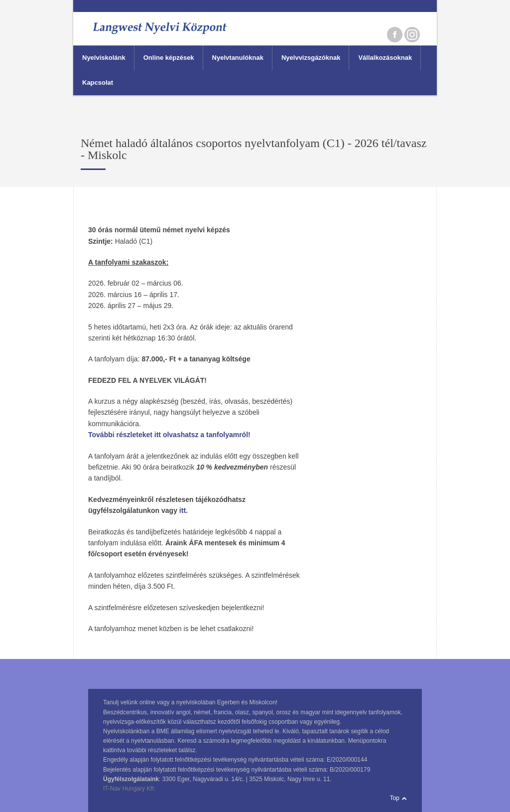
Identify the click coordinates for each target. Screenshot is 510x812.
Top (395, 798)
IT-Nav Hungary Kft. (129, 789)
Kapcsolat (98, 82)
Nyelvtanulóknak (238, 58)
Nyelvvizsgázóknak (311, 58)
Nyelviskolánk (104, 58)
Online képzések (169, 58)
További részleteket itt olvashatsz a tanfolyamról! (169, 435)
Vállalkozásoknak (385, 58)
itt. (184, 510)
